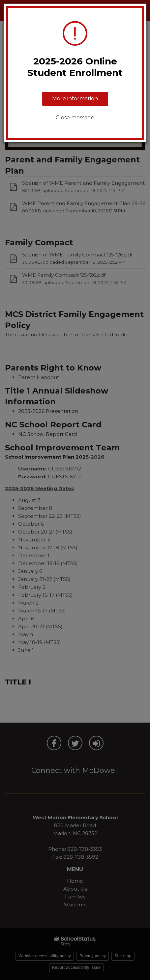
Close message (75, 118)
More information (75, 98)
